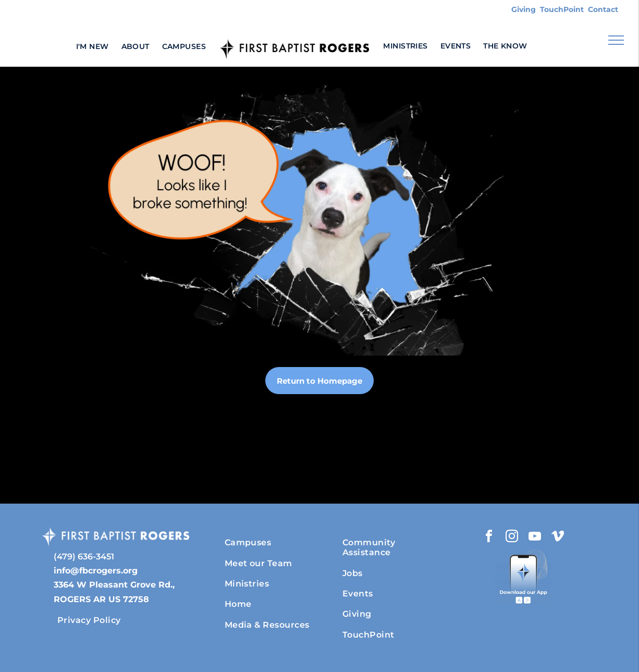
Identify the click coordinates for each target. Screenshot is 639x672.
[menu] (616, 40)
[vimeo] (558, 538)
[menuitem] (93, 46)
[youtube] (535, 538)
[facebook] (489, 538)
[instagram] (512, 538)
